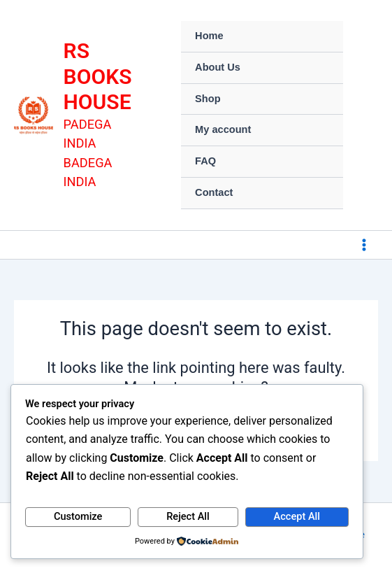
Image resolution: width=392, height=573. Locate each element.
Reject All (188, 516)
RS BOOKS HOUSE (98, 76)
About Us (218, 67)
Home (209, 36)
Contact (214, 192)
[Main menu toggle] (364, 245)
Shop (208, 99)
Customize (78, 516)
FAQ (205, 161)
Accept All (297, 516)
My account (223, 129)
